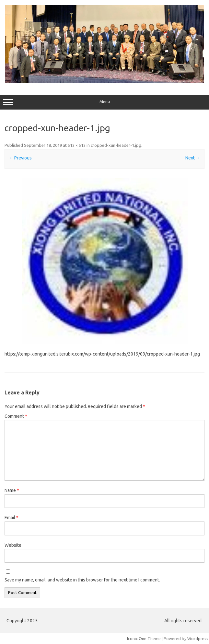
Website (13, 545)
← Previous (20, 158)
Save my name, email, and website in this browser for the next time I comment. (82, 580)
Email (12, 518)
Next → (193, 158)
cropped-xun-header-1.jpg (116, 145)
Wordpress (198, 638)
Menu (104, 102)
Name (12, 490)
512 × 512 (77, 145)
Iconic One (137, 638)
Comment (16, 416)
